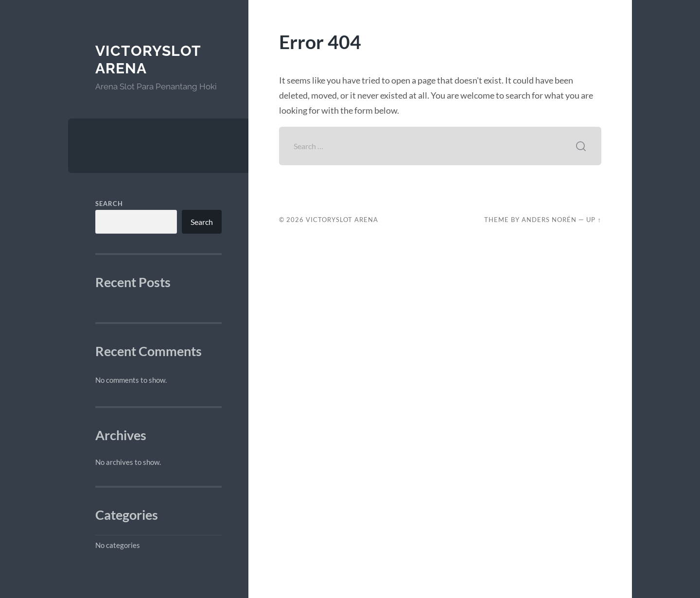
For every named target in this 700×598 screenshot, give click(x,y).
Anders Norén (549, 220)
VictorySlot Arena (342, 220)
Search (109, 204)
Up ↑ (594, 220)
